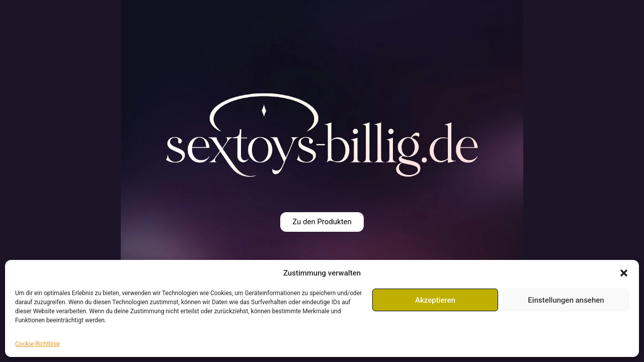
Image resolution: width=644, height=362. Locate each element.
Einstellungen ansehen (566, 300)
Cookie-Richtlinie (37, 344)
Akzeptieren (435, 300)
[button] (624, 273)
